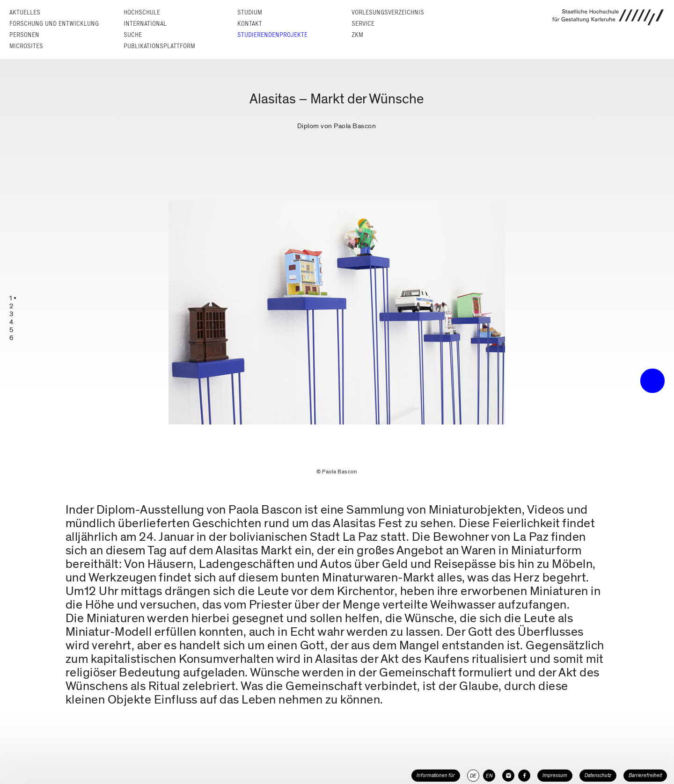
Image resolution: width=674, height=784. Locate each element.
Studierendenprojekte (272, 35)
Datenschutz (598, 775)
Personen (24, 35)
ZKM (357, 35)
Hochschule (142, 12)
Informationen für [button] (436, 775)
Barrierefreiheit (645, 775)
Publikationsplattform (159, 46)
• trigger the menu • (652, 381)
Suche (133, 35)
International (145, 24)
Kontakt (250, 24)
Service (363, 24)
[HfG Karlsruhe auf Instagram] (508, 776)
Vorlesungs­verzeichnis (388, 12)
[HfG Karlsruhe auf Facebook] (524, 776)
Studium (250, 12)
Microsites (26, 46)
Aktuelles (25, 12)
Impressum (555, 775)
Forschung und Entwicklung (54, 24)
